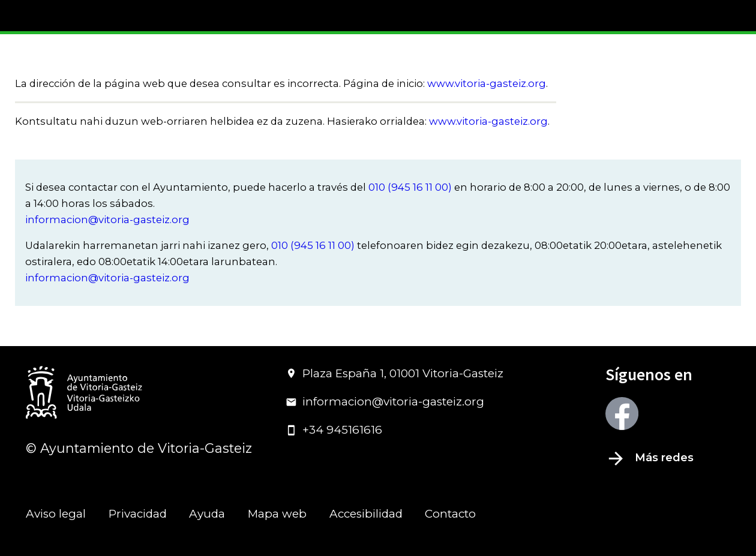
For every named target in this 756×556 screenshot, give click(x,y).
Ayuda (207, 514)
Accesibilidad (366, 514)
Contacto (450, 514)
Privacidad (138, 514)
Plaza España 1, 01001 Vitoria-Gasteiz (394, 373)
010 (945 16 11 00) (410, 187)
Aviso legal (56, 514)
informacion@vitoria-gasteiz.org (107, 220)
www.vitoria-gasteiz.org (487, 83)
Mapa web (277, 514)
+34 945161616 (334, 430)
